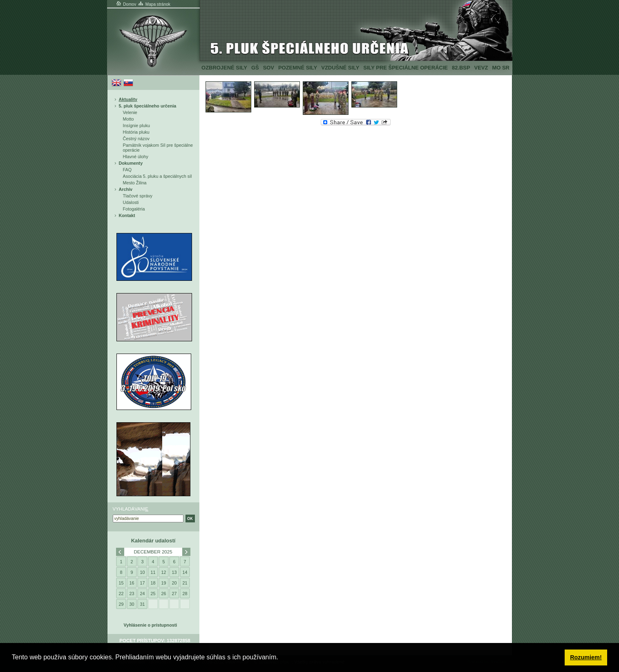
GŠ (255, 68)
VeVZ (481, 68)
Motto (128, 119)
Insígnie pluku (137, 125)
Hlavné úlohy (136, 157)
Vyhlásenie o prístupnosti (151, 625)
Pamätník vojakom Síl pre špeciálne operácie (158, 148)
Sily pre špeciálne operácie (406, 68)
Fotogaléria (134, 209)
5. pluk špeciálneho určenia (148, 106)
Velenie (130, 112)
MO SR (501, 68)
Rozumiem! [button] (586, 657)
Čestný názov (136, 139)
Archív (126, 189)
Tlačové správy (138, 196)
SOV (269, 68)
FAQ (127, 170)
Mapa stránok (154, 4)
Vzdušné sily (340, 68)
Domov (126, 4)
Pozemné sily (298, 68)
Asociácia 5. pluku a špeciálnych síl (158, 176)
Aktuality (128, 99)
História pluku (136, 132)
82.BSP (461, 68)
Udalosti (131, 202)
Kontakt (127, 215)
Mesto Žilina (135, 183)
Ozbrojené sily (224, 68)
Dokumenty (131, 163)
